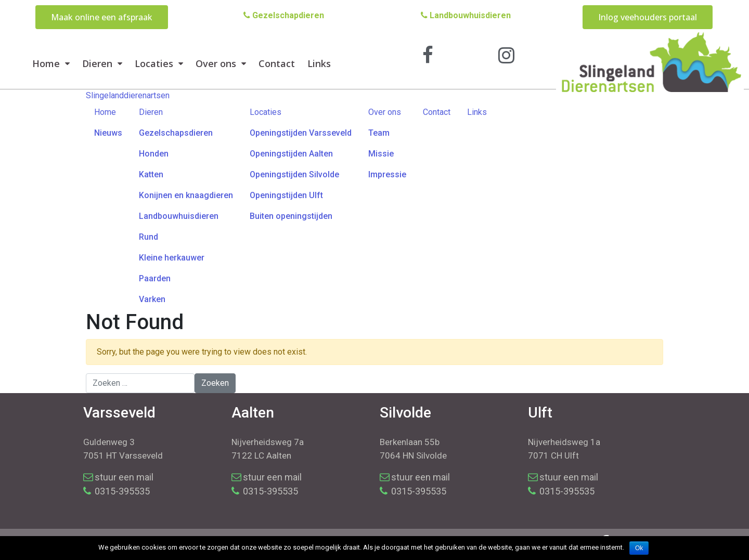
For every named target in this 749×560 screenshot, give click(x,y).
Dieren (102, 63)
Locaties (159, 63)
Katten (151, 174)
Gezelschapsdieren (176, 133)
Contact (277, 63)
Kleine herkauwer (172, 258)
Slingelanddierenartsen (128, 95)
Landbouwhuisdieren (466, 15)
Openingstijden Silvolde (294, 174)
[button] (102, 17)
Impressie (387, 174)
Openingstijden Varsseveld (301, 133)
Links (319, 63)
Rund (148, 237)
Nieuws (108, 133)
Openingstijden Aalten (291, 154)
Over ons (221, 63)
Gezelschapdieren (284, 15)
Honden (154, 154)
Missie (381, 154)
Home (51, 63)
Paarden (155, 278)
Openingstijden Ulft (286, 195)
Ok (639, 548)
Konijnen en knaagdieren (186, 195)
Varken (152, 299)
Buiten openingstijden (291, 216)
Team (379, 133)
